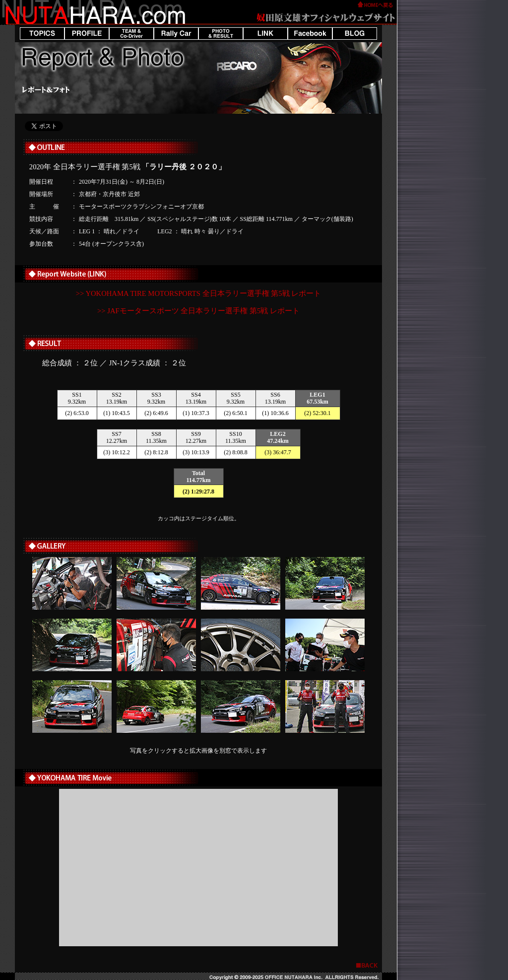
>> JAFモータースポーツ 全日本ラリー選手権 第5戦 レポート (198, 311)
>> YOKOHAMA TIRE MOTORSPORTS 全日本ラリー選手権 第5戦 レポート (198, 293)
